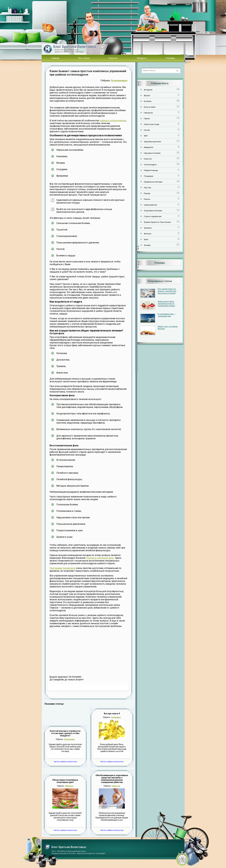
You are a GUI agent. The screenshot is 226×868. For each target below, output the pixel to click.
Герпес (147, 119)
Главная (55, 58)
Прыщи (147, 193)
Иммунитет (149, 147)
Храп (146, 239)
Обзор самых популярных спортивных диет (65, 781)
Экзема (147, 245)
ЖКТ (146, 136)
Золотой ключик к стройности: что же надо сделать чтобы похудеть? (65, 733)
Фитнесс (69, 786)
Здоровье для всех (152, 142)
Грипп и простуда (151, 124)
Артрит (147, 95)
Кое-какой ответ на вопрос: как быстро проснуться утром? (167, 291)
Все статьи (84, 58)
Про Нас (148, 188)
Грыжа (147, 130)
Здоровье (116, 717)
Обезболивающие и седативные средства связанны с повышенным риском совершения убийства (112, 779)
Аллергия (148, 90)
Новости (113, 58)
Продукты (142, 58)
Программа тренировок (62, 568)
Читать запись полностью (65, 762)
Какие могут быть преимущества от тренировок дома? (166, 304)
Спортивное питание (153, 211)
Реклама (170, 58)
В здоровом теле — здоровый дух (167, 315)
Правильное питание (153, 182)
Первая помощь (151, 170)
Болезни (148, 101)
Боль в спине (150, 107)
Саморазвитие (150, 205)
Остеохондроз (119, 81)
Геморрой (148, 113)
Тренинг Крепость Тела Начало (157, 222)
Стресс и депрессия (153, 216)
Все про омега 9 (112, 714)
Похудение (69, 739)
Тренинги (148, 228)
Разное (147, 199)
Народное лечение (152, 153)
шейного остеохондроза (113, 121)
